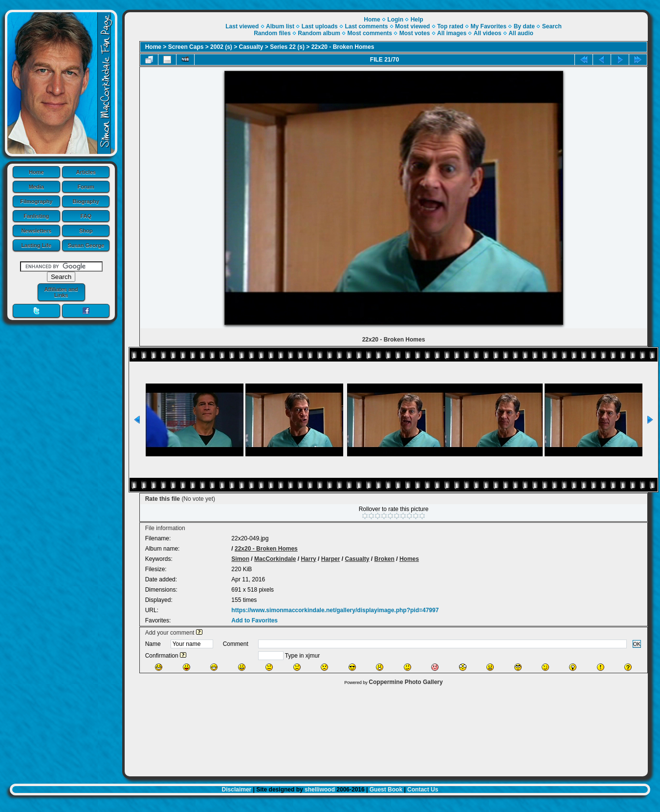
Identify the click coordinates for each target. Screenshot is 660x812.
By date (524, 26)
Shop (86, 231)
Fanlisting (36, 216)
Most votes (415, 33)
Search (552, 26)
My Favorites (489, 26)
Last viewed (242, 26)
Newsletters (36, 231)
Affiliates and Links (61, 292)
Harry (308, 559)
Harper (331, 559)
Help (417, 20)
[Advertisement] (386, 728)
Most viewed (412, 26)
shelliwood (320, 790)
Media (36, 187)
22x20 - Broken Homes (343, 47)
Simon (240, 559)
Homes (409, 559)
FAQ (86, 216)
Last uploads (320, 26)
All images (452, 33)
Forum (86, 187)
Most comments (370, 33)
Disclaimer (237, 790)
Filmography (36, 201)
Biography (86, 201)
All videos (488, 33)
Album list (280, 26)
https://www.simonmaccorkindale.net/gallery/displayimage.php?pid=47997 (335, 610)
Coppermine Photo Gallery (406, 682)
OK (637, 644)
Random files (272, 33)
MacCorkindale (275, 559)
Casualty (251, 47)
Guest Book (386, 790)
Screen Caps (186, 47)
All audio (521, 33)
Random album (319, 33)
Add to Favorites (254, 620)
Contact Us (423, 790)
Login (395, 20)
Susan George (86, 245)
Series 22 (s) (287, 47)
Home (36, 172)
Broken (385, 559)
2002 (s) (221, 47)
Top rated (450, 26)
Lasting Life (36, 245)
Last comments (366, 26)
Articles (86, 172)
